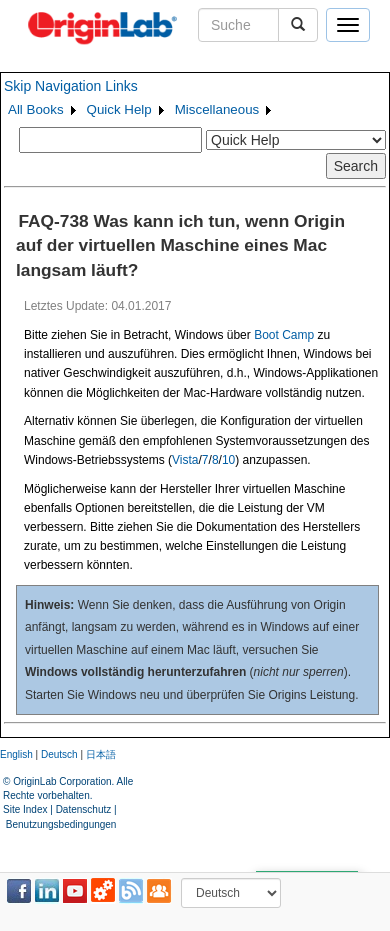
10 (228, 460)
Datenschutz (84, 809)
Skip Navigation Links (71, 86)
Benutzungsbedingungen (61, 824)
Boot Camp (284, 335)
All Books (36, 109)
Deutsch (59, 754)
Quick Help (119, 109)
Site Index (25, 809)
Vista (185, 460)
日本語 (101, 754)
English (16, 754)
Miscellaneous (217, 109)
